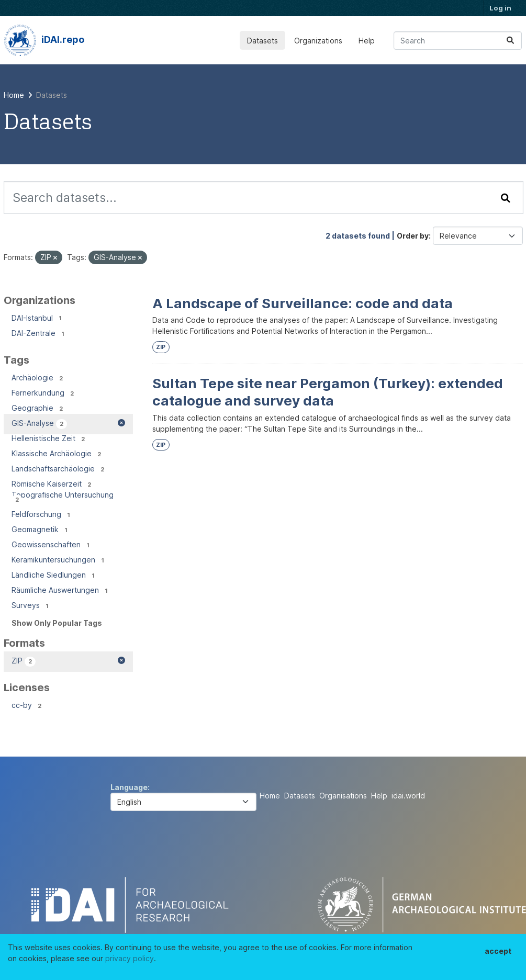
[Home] (14, 95)
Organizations (318, 41)
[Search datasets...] (458, 41)
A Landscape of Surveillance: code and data (303, 303)
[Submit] (510, 41)
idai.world (408, 796)
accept (498, 951)
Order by (413, 236)
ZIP (161, 347)
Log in (500, 8)
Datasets (262, 41)
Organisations (343, 796)
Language (129, 787)
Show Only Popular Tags (57, 623)
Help (367, 41)
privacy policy (130, 958)
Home (270, 796)
